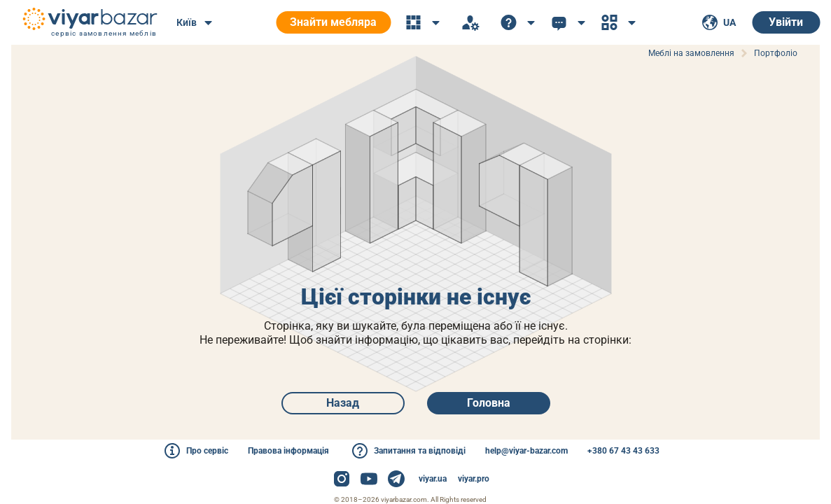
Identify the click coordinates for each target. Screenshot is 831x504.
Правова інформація (288, 451)
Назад (343, 403)
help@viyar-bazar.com (526, 451)
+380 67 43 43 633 (623, 451)
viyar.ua (433, 479)
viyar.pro (474, 479)
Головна (489, 403)
